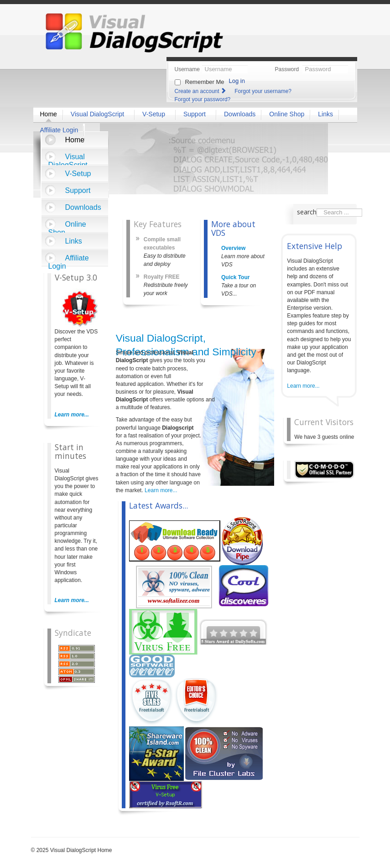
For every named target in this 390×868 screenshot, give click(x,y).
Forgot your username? (263, 91)
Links (74, 241)
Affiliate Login (69, 260)
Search (317, 209)
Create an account (201, 91)
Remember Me (205, 82)
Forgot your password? (203, 99)
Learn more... (72, 415)
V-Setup (78, 174)
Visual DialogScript (68, 159)
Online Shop (67, 226)
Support (78, 190)
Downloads (83, 207)
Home (75, 140)
